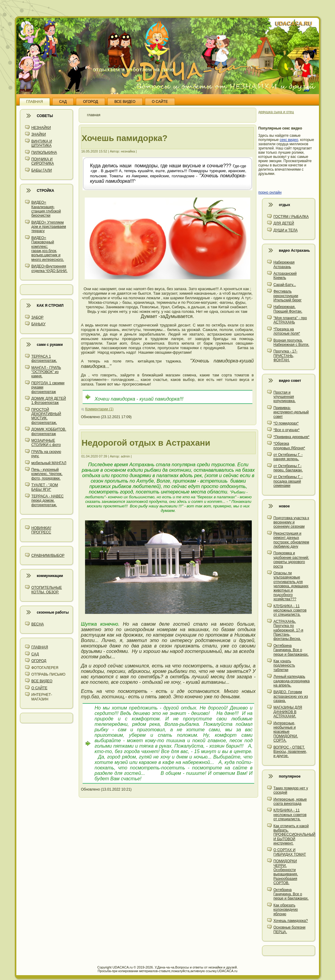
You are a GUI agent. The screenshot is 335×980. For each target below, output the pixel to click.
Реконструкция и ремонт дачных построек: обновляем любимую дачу (291, 540)
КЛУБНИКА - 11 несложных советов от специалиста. (290, 610)
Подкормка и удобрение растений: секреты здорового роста (291, 560)
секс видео (289, 140)
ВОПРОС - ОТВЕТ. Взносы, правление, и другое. (290, 752)
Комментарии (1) (100, 409)
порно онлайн (270, 192)
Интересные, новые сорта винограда (290, 801)
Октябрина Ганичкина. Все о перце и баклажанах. (291, 650)
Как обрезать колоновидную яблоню (286, 910)
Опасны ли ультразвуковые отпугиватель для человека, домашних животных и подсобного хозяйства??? (291, 586)
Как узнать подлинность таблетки (284, 665)
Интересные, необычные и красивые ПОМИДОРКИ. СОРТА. (286, 732)
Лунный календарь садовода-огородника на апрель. (292, 681)
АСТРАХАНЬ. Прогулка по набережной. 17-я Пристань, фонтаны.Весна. (288, 630)
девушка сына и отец (276, 112)
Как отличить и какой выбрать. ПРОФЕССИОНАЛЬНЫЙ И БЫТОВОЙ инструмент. (295, 835)
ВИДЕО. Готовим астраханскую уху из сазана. (291, 696)
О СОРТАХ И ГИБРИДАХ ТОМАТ (290, 852)
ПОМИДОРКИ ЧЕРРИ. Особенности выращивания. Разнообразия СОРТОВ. (286, 872)
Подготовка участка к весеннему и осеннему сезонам (291, 522)
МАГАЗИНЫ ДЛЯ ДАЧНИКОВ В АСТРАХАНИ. (288, 712)
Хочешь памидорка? (291, 921)
